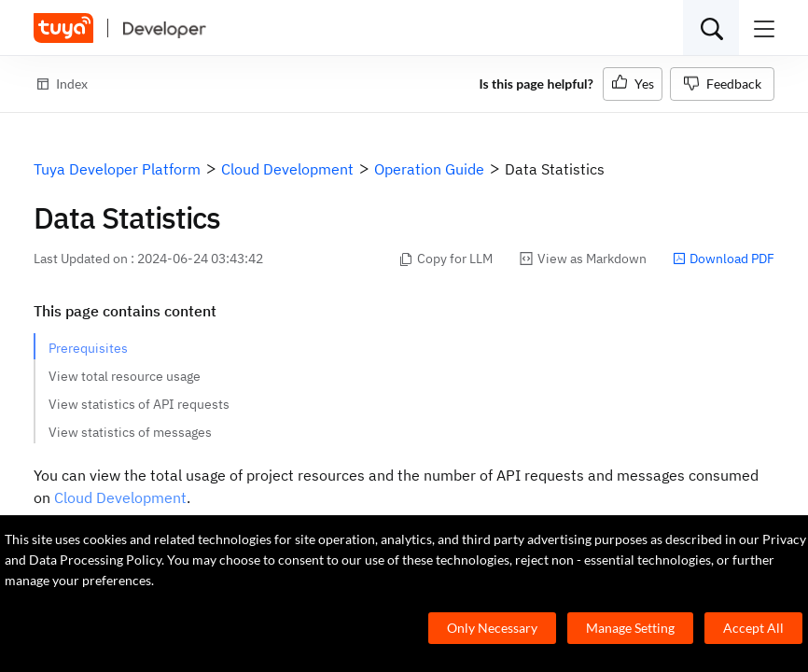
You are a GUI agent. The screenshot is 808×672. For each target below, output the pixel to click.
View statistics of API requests (139, 404)
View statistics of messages (130, 432)
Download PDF (724, 259)
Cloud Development (120, 497)
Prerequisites (88, 348)
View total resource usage (125, 376)
